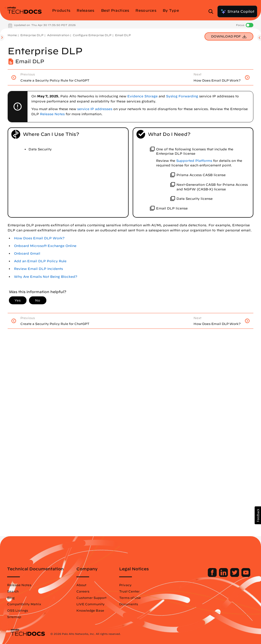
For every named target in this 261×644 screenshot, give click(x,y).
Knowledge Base (90, 610)
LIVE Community (91, 604)
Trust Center (129, 591)
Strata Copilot (237, 11)
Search (13, 591)
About (81, 585)
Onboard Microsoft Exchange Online (45, 246)
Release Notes (19, 585)
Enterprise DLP (32, 35)
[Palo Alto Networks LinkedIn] (224, 576)
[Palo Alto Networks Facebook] (213, 576)
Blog (11, 598)
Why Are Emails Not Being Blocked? (46, 277)
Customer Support (91, 598)
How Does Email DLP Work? (39, 238)
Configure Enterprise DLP (92, 35)
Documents (129, 604)
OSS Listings (18, 610)
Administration (58, 35)
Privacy (125, 585)
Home (12, 35)
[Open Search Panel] (212, 11)
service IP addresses (95, 109)
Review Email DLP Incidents (38, 269)
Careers (83, 591)
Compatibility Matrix (24, 604)
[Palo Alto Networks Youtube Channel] (246, 576)
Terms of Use (130, 598)
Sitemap (14, 617)
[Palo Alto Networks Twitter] (235, 576)
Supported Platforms (194, 161)
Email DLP (123, 35)
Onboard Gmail (27, 253)
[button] (258, 515)
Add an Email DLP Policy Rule (40, 261)
